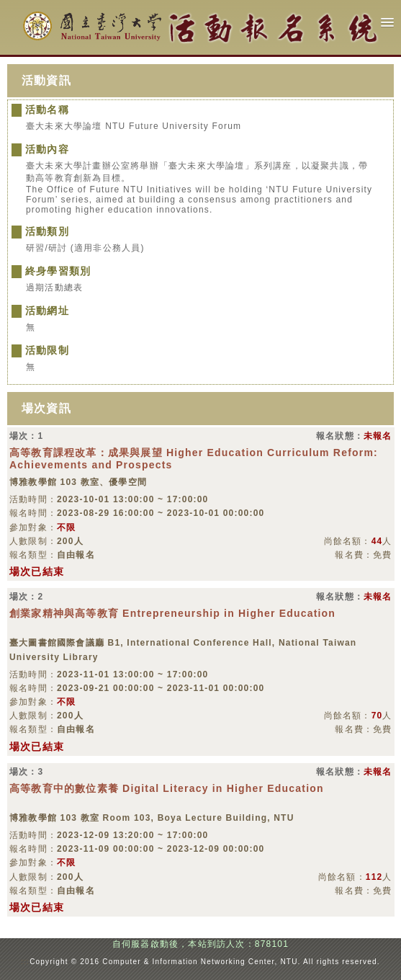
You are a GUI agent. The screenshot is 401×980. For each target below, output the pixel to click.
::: (25, 962)
